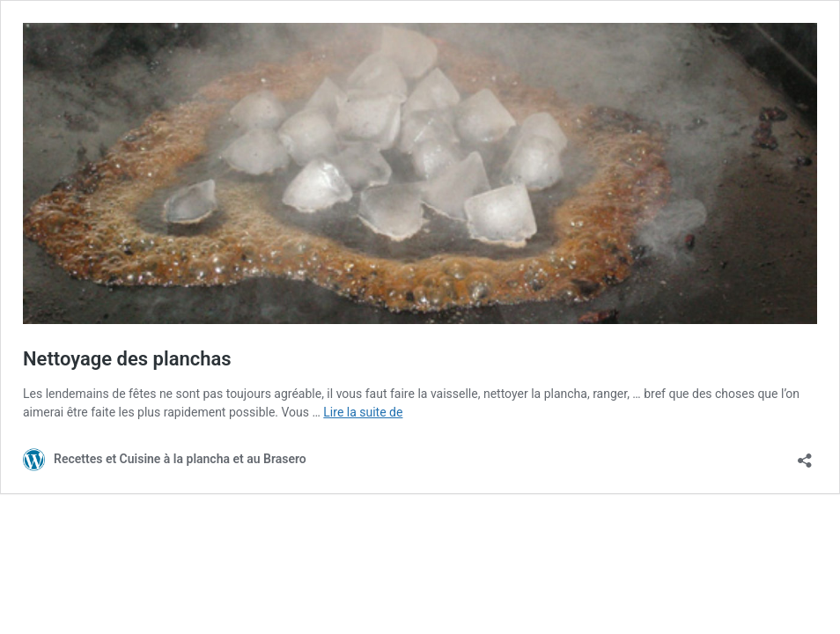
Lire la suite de (363, 412)
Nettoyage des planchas (127, 359)
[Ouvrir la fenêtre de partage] (805, 455)
